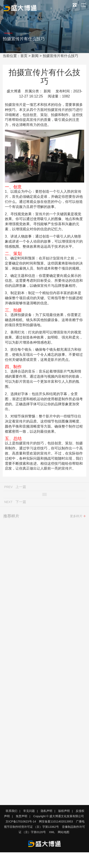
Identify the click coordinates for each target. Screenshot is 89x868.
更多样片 (76, 517)
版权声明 (64, 811)
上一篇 (21, 488)
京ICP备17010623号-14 (21, 821)
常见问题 (29, 811)
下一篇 (21, 503)
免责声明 (21, 816)
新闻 (35, 56)
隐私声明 (46, 811)
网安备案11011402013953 (56, 821)
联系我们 (12, 811)
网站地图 (64, 832)
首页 (24, 56)
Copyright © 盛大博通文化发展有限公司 (58, 816)
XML (52, 832)
